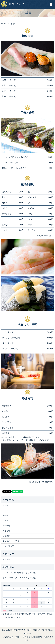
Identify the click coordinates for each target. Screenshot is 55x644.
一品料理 (6, 526)
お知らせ (6, 559)
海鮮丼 (6, 516)
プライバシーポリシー (12, 541)
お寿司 (6, 521)
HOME (3, 24)
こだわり (6, 510)
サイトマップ (8, 546)
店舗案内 (6, 536)
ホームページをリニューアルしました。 (20, 578)
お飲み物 (6, 531)
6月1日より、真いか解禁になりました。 (20, 573)
